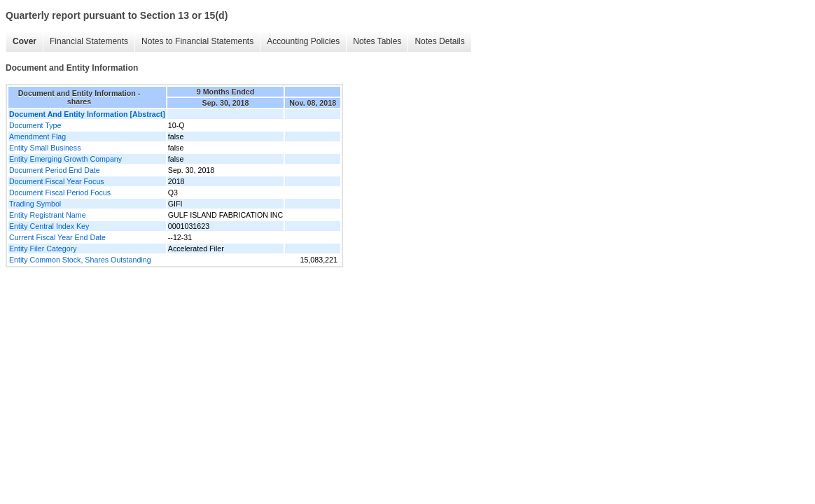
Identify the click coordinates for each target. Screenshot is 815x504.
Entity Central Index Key (49, 226)
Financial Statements (89, 41)
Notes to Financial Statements (197, 41)
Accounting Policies (303, 41)
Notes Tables (377, 41)
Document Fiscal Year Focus (57, 181)
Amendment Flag (37, 136)
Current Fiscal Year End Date (57, 237)
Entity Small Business (45, 148)
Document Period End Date (55, 170)
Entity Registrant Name (48, 215)
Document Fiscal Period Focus (60, 192)
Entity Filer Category (43, 248)
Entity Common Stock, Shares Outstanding (80, 260)
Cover (25, 41)
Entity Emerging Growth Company (65, 159)
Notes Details (439, 41)
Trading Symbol (35, 204)
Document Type (35, 125)
